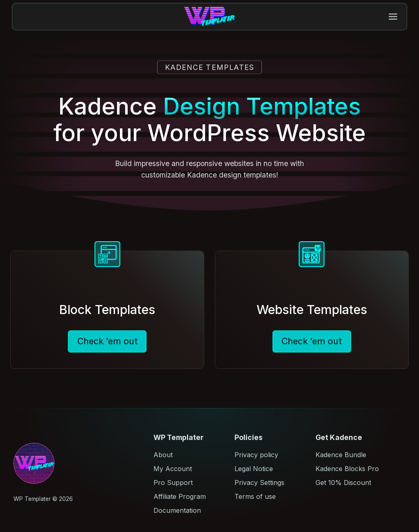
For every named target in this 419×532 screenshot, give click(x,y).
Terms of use (255, 496)
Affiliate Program (180, 496)
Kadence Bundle (341, 455)
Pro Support (173, 483)
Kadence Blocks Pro (347, 469)
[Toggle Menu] (393, 17)
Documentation (177, 510)
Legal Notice (254, 469)
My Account (173, 469)
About (163, 455)
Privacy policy (256, 455)
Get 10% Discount (343, 483)
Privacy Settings (259, 483)
